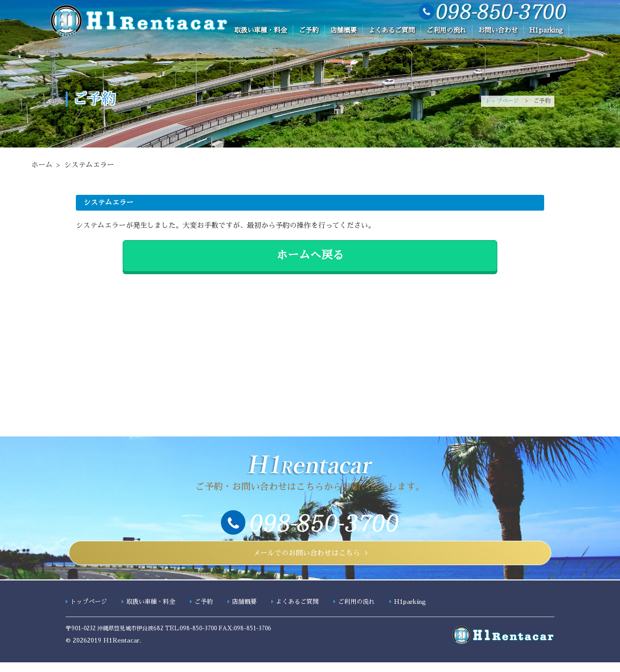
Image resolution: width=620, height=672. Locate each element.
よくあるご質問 (392, 30)
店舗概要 (344, 30)
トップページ (502, 101)
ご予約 (309, 30)
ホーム (42, 165)
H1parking (546, 30)
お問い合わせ (498, 30)
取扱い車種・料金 (261, 30)
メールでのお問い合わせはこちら (306, 558)
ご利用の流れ (446, 30)
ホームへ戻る (310, 255)
